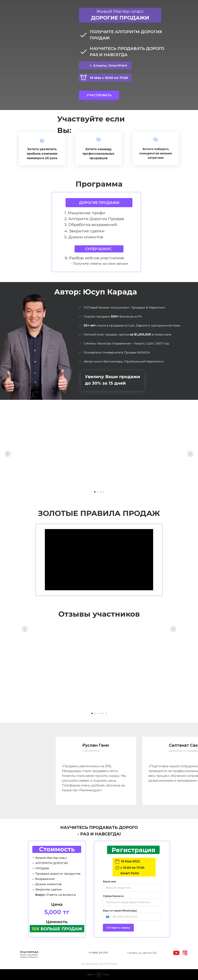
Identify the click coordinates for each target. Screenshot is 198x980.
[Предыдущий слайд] (8, 454)
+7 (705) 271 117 (98, 953)
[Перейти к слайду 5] (103, 713)
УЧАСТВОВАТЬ (99, 95)
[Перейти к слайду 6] (106, 713)
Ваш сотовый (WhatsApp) (120, 911)
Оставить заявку (118, 928)
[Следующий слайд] (190, 454)
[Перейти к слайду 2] (98, 492)
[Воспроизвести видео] (99, 665)
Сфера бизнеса (113, 896)
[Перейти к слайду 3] (100, 492)
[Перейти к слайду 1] (95, 492)
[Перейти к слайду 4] (103, 492)
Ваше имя (109, 882)
